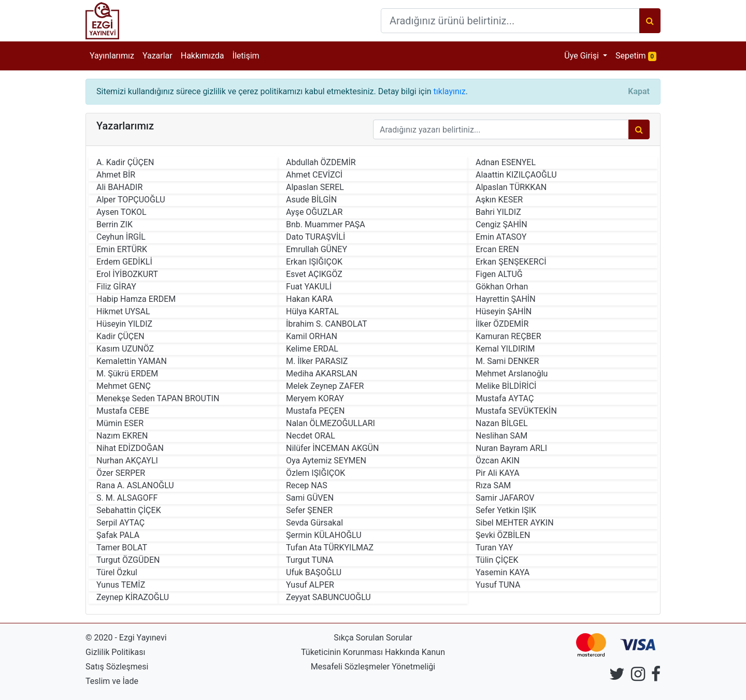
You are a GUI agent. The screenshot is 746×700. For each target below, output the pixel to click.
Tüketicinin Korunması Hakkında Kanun (373, 652)
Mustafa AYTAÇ (505, 398)
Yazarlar (157, 56)
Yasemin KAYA (503, 572)
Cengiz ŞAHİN (501, 224)
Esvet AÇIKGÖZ (314, 274)
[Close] (639, 92)
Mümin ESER (120, 423)
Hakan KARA (310, 299)
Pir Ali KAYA (498, 473)
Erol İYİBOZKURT (127, 274)
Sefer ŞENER (309, 510)
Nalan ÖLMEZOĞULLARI (331, 423)
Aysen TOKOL (121, 212)
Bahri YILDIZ (498, 212)
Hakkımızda (203, 56)
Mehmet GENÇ (124, 386)
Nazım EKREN (122, 436)
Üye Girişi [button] (583, 56)
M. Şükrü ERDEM (127, 374)
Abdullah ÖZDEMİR (321, 162)
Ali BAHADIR (119, 187)
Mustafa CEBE (123, 411)
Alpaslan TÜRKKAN (511, 187)
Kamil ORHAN (312, 336)
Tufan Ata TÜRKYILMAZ (330, 548)
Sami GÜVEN (310, 498)
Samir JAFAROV (505, 498)
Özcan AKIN (498, 461)
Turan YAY (494, 548)
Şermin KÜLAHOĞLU (324, 535)
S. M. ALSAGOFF (127, 498)
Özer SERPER (121, 473)
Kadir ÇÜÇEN (120, 336)
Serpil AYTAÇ (120, 523)
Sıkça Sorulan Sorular (373, 638)
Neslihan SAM (501, 436)
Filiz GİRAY (116, 287)
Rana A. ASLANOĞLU (135, 485)
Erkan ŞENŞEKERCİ (511, 262)
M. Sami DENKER (507, 361)
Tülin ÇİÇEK (497, 560)
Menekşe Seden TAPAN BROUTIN (158, 398)
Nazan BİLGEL (502, 423)
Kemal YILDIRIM (505, 349)
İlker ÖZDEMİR (502, 324)
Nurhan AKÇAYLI (127, 461)
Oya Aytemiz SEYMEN (326, 461)
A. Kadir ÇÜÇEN (125, 162)
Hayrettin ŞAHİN (506, 299)
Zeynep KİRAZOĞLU (133, 597)
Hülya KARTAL (312, 311)
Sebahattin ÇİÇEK (129, 510)
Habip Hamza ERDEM (136, 299)
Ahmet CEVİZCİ (314, 175)
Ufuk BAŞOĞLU (314, 572)
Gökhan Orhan (502, 287)
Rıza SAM (493, 485)
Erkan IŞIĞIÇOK (314, 262)
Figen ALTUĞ (499, 274)
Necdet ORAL (311, 436)
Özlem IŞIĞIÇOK (315, 473)
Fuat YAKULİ (309, 287)
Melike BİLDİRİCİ (506, 386)
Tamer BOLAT (122, 548)
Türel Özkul (117, 572)
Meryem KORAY (315, 398)
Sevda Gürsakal (314, 523)
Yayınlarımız (112, 56)
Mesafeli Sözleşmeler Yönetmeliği (373, 667)
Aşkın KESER (499, 200)
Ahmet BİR (116, 175)
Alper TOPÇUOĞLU (131, 200)
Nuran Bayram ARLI (511, 448)
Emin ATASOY (501, 237)
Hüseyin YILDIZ (124, 324)
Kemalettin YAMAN (132, 361)
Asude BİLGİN (311, 200)
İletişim (246, 56)
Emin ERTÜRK (122, 249)
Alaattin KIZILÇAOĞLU (516, 175)
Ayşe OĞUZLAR (314, 212)
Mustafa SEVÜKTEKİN (516, 411)
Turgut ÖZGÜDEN (128, 560)
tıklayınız (450, 91)
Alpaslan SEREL (315, 187)
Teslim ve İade (112, 681)
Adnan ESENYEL (506, 162)
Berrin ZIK (114, 224)
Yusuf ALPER (310, 585)
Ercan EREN (497, 249)
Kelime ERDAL (312, 349)
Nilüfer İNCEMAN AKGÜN (332, 448)
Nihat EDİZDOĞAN (130, 448)
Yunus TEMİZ (121, 585)
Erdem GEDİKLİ (124, 262)
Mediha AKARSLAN (322, 374)
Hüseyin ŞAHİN (504, 311)
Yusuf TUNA (498, 585)
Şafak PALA (118, 535)
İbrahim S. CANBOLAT (327, 324)
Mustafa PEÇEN (315, 411)
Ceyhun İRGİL (121, 237)
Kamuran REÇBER (508, 336)
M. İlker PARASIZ (317, 361)
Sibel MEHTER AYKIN (515, 523)
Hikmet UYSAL (123, 311)
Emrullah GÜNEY (317, 249)
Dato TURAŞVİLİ (315, 237)
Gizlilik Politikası (115, 652)
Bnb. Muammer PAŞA (326, 224)
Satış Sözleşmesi (117, 667)
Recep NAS (307, 485)
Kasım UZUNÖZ (125, 349)
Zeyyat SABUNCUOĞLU (328, 597)
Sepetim (638, 55)
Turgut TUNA (310, 560)
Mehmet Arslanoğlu (512, 374)
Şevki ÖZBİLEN (503, 535)
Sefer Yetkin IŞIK (506, 510)
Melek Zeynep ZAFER (325, 386)
